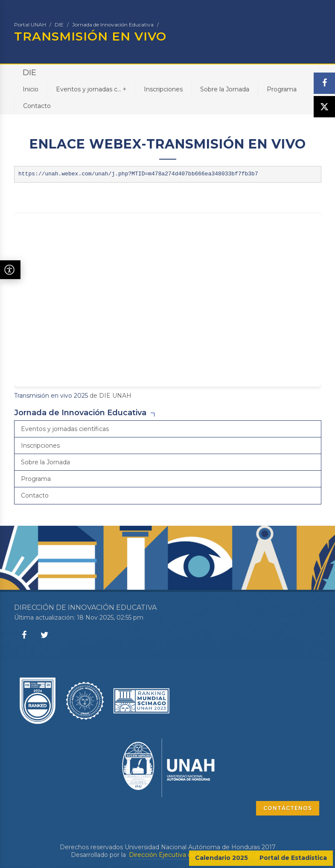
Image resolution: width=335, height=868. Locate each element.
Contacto (37, 106)
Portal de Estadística (293, 858)
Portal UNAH (30, 25)
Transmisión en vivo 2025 (51, 396)
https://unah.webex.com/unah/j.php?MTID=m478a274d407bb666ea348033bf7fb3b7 (138, 174)
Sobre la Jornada (225, 89)
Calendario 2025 (221, 858)
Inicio (31, 89)
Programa (282, 89)
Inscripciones (163, 89)
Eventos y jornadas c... (91, 89)
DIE (59, 25)
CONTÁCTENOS (288, 808)
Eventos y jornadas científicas (65, 429)
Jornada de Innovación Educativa (113, 25)
